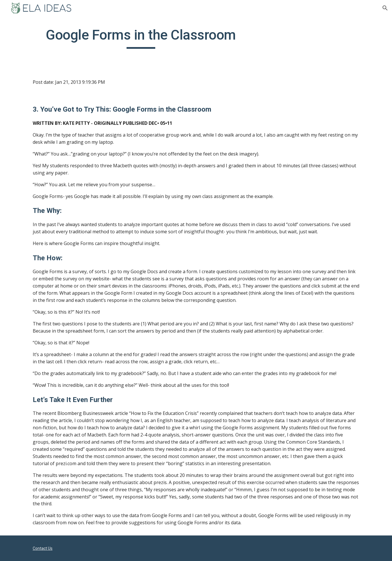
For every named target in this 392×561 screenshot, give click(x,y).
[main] (141, 38)
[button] (385, 8)
